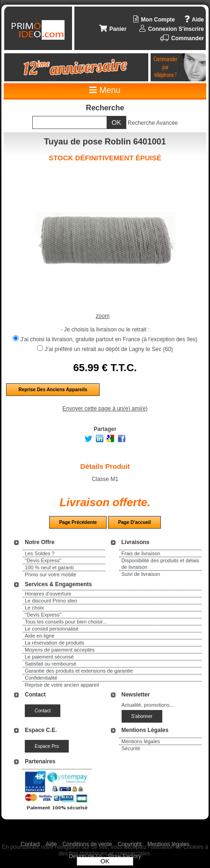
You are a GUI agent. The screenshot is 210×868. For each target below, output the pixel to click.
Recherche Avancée (153, 123)
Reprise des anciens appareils (53, 390)
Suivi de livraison (141, 574)
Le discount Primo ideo (51, 601)
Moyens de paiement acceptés (60, 650)
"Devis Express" (43, 560)
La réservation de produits (54, 643)
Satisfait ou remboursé (51, 664)
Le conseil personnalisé (52, 629)
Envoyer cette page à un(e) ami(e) (105, 409)
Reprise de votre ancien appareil (62, 685)
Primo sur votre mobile (51, 574)
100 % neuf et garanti (49, 567)
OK (105, 861)
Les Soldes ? (40, 553)
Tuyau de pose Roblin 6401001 (105, 142)
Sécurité (131, 748)
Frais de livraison (141, 553)
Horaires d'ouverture (48, 594)
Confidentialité (41, 678)
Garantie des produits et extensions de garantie (79, 671)
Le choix (34, 608)
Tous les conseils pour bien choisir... (66, 622)
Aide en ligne (40, 636)
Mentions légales (141, 741)
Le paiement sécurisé (49, 657)
